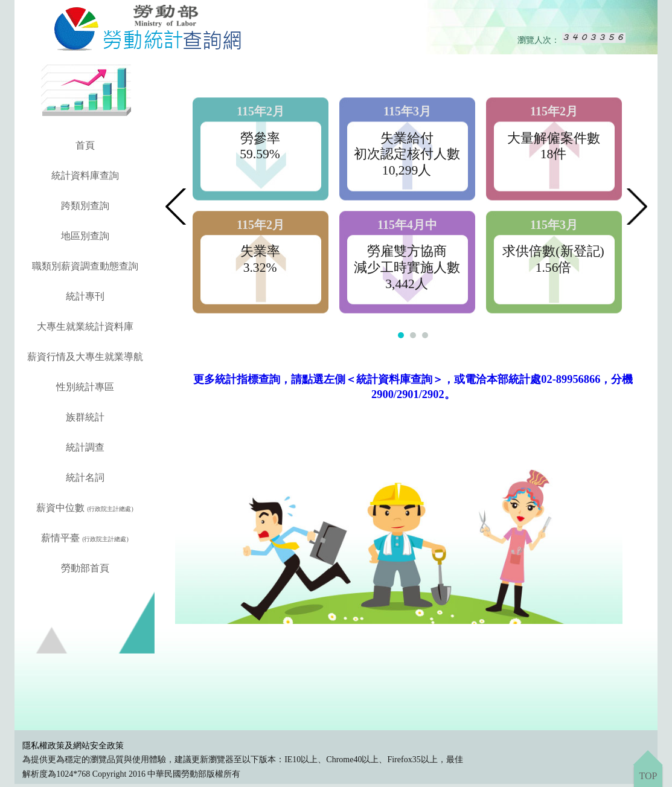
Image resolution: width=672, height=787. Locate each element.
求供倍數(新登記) (553, 251)
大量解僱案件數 (554, 138)
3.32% (260, 268)
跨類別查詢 (85, 206)
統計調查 (85, 447)
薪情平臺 (85, 538)
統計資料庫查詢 (85, 175)
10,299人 (407, 170)
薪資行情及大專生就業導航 (85, 357)
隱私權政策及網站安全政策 (73, 746)
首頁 (85, 145)
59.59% (260, 154)
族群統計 (85, 417)
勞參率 (260, 138)
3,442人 (407, 284)
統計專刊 (85, 296)
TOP (648, 776)
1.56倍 (554, 268)
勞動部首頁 (85, 568)
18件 (554, 154)
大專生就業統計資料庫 (85, 326)
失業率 (260, 251)
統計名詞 (85, 477)
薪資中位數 (85, 508)
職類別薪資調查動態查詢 (85, 266)
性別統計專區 (85, 387)
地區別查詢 (85, 236)
